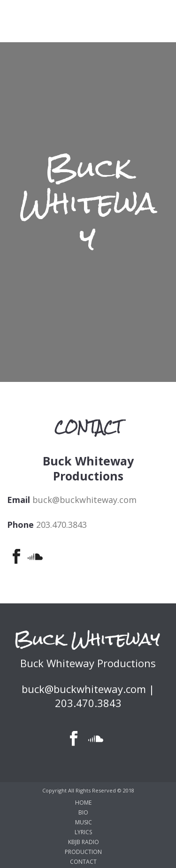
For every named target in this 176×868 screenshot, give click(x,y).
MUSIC (84, 822)
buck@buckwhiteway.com (84, 500)
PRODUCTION (83, 852)
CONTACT (83, 862)
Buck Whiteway (88, 203)
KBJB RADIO (84, 842)
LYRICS (83, 832)
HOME (83, 803)
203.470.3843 (61, 525)
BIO (83, 813)
